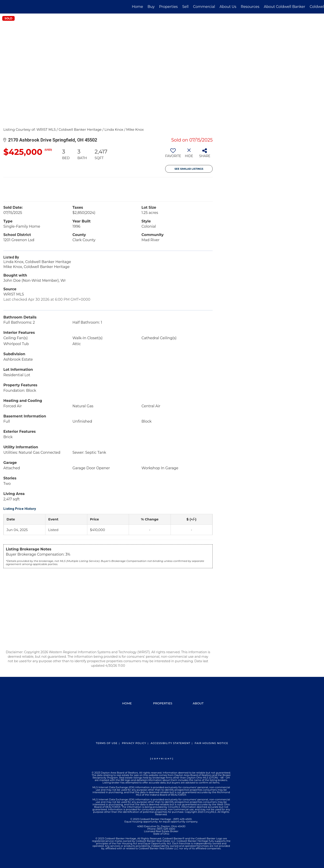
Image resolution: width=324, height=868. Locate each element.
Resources (250, 7)
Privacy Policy (134, 743)
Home (137, 7)
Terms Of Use (107, 743)
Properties (168, 7)
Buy (151, 7)
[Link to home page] (6, 7)
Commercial (204, 7)
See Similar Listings (189, 169)
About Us (228, 7)
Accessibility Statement (170, 743)
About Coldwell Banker (284, 7)
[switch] (173, 155)
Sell (185, 7)
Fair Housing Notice (211, 743)
